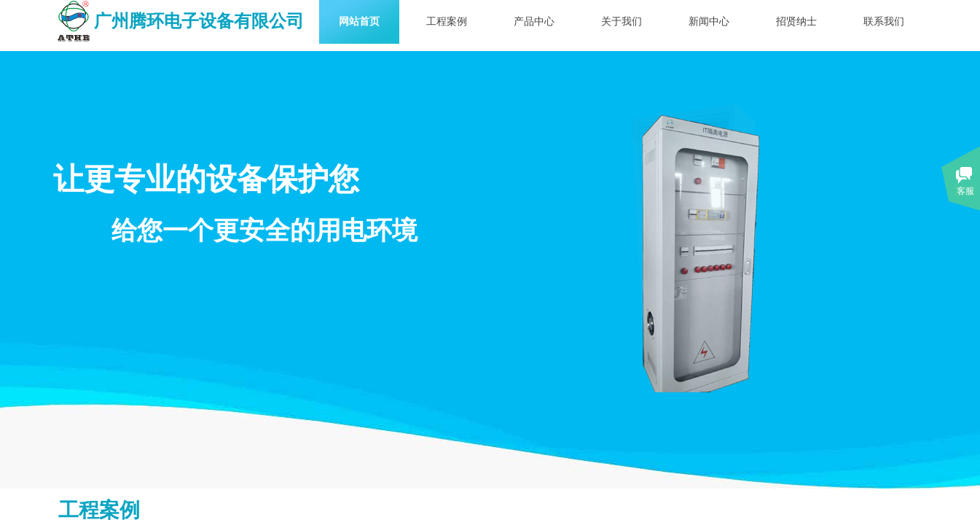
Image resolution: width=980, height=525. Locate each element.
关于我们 (622, 22)
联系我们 (884, 22)
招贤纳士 (796, 22)
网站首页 (359, 22)
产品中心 (534, 22)
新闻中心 (709, 22)
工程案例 (447, 22)
